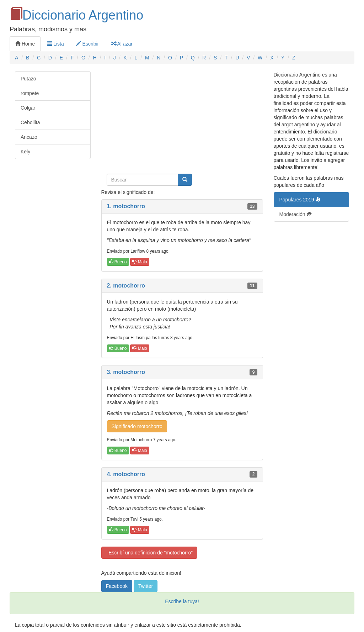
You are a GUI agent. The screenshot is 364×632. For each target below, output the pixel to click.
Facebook (117, 586)
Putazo (28, 79)
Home (25, 44)
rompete (30, 93)
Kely (25, 152)
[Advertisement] (182, 121)
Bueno (118, 262)
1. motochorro (126, 206)
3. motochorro (126, 372)
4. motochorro (126, 474)
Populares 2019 (300, 200)
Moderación (296, 214)
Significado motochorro (137, 426)
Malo (140, 262)
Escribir (88, 44)
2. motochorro (126, 286)
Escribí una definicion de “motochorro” (149, 553)
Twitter (146, 586)
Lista (55, 44)
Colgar (28, 108)
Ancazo (29, 137)
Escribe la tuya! (182, 601)
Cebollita (30, 122)
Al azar (122, 44)
